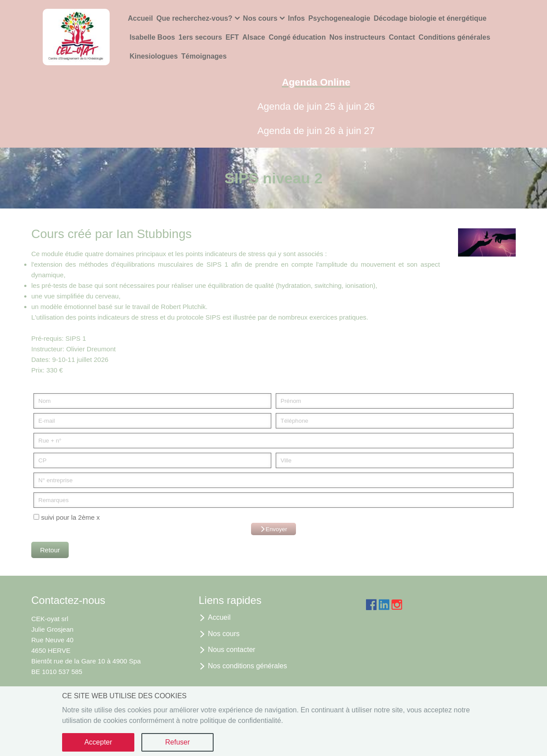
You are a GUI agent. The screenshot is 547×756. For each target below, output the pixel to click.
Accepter (98, 742)
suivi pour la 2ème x (67, 517)
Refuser (177, 742)
